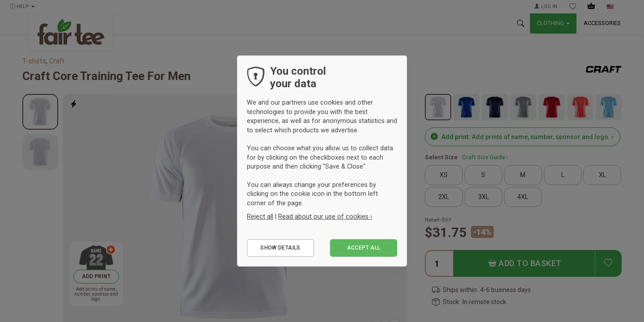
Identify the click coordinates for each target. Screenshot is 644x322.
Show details (280, 248)
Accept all (364, 248)
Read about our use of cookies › (325, 216)
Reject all (260, 216)
